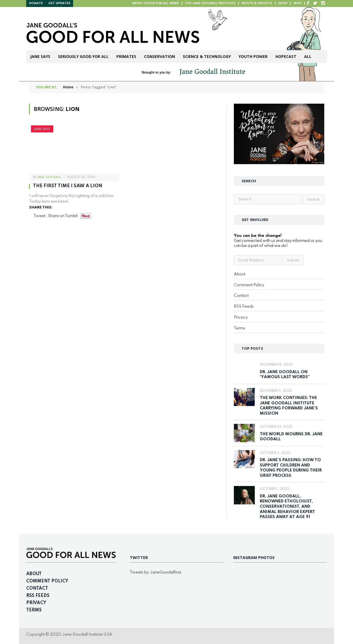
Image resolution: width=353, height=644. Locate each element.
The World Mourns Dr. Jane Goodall (291, 437)
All (308, 56)
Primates (126, 56)
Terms (240, 328)
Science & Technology (207, 56)
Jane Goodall (50, 177)
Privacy (241, 317)
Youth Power (253, 56)
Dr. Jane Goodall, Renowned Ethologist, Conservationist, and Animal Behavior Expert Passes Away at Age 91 (287, 507)
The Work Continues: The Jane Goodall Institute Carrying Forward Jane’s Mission (289, 406)
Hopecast (286, 56)
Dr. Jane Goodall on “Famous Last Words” (285, 375)
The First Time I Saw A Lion (68, 186)
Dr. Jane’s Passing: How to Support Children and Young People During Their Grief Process (291, 468)
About (240, 274)
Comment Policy (249, 285)
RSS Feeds (244, 307)
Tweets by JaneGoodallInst (155, 572)
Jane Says (40, 56)
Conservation (159, 56)
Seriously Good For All (83, 56)
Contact (241, 296)
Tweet (39, 216)
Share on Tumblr (63, 216)
